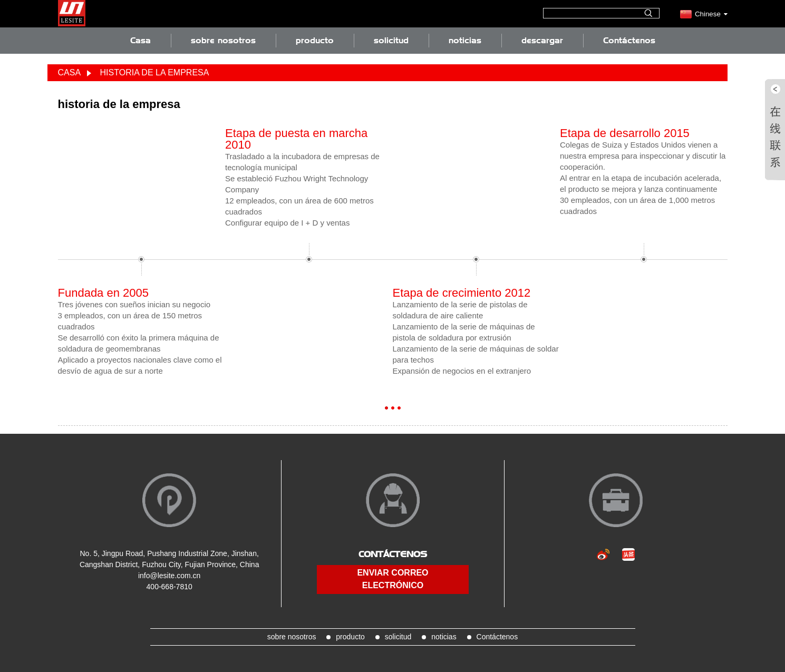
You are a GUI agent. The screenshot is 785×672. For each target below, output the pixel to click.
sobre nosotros (223, 40)
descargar (542, 40)
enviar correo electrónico (392, 579)
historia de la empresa (155, 72)
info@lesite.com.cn (169, 576)
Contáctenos (629, 40)
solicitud (391, 40)
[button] (386, 408)
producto (315, 40)
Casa (140, 40)
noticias (465, 40)
